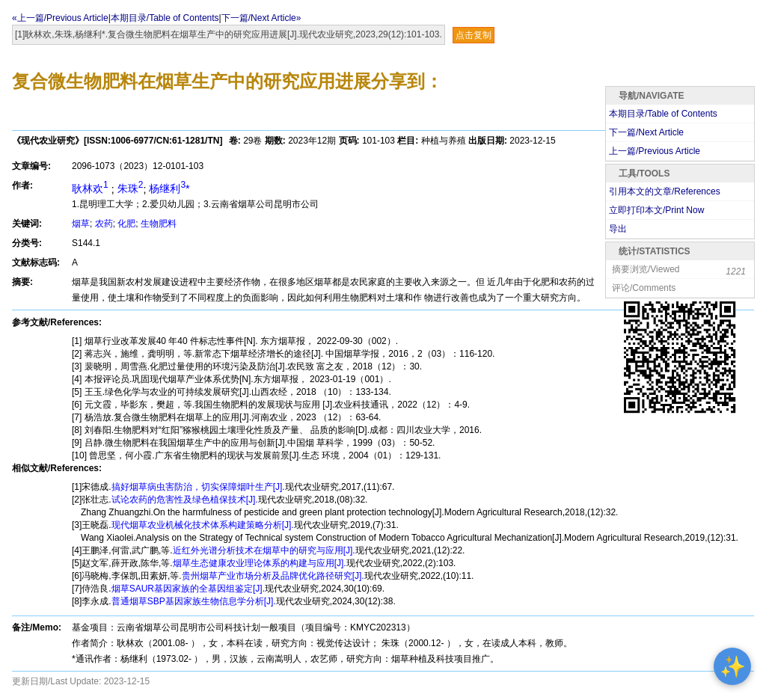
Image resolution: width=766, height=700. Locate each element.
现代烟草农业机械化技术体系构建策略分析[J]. (203, 525)
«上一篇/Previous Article (60, 18)
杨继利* (169, 188)
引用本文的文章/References (665, 191)
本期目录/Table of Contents (165, 18)
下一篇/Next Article (646, 132)
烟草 (81, 224)
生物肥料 (159, 224)
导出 (618, 229)
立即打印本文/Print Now (656, 210)
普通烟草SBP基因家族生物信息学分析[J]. (194, 601)
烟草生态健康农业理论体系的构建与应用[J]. (260, 563)
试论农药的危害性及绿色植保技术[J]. (185, 500)
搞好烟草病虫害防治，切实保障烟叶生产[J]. (198, 487)
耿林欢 (92, 188)
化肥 (126, 224)
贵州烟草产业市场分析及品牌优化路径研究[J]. (273, 576)
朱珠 (131, 188)
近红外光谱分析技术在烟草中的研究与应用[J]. (264, 550)
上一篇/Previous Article (655, 151)
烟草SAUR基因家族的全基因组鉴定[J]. (188, 589)
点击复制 (474, 35)
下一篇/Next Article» (261, 18)
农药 (104, 224)
